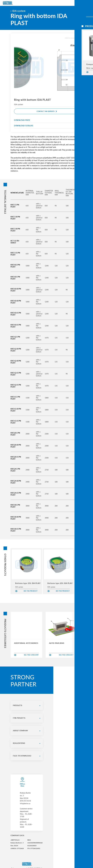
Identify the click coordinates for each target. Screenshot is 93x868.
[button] (84, 571)
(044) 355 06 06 (26, 798)
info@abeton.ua (26, 801)
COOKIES (31, 856)
